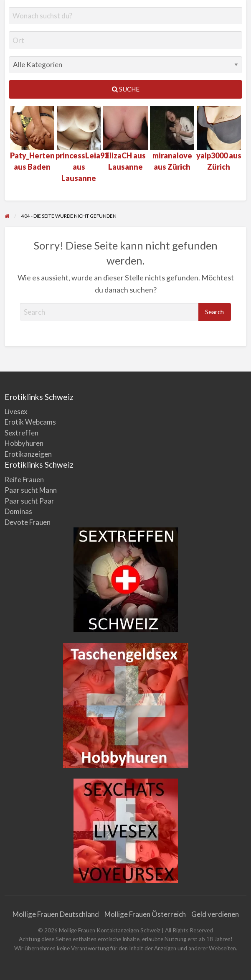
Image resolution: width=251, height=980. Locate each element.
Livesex (16, 411)
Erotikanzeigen (28, 454)
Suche (126, 89)
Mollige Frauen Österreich (145, 914)
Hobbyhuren (24, 443)
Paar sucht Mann (31, 490)
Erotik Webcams (30, 422)
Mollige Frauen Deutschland (56, 914)
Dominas (18, 511)
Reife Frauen (24, 480)
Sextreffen (22, 433)
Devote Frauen (28, 522)
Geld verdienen (215, 914)
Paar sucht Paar (29, 501)
